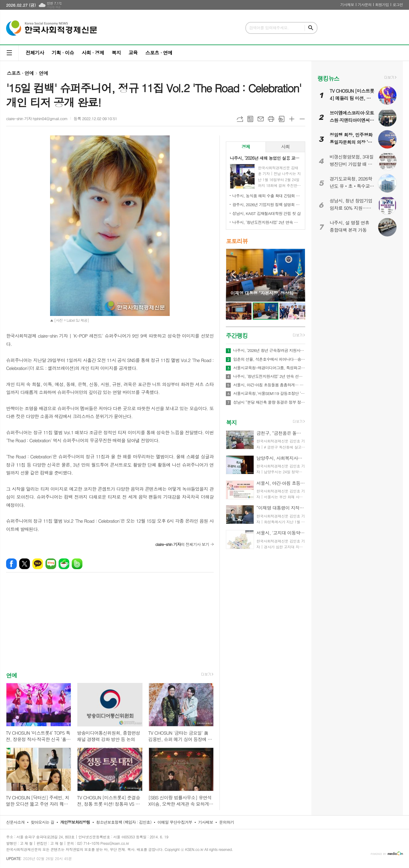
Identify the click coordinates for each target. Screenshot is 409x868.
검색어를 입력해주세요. (269, 28)
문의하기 (227, 822)
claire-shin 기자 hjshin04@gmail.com (37, 118)
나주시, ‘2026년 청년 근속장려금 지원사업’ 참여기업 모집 (269, 350)
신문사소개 (15, 822)
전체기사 (35, 53)
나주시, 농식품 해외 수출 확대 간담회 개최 (267, 196)
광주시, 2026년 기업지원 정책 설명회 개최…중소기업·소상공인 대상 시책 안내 (267, 204)
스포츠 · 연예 (159, 53)
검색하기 (311, 28)
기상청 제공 (54, 7)
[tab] (246, 147)
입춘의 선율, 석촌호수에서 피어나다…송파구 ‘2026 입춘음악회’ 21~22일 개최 (269, 359)
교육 (133, 53)
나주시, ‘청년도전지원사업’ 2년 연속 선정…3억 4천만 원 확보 (267, 222)
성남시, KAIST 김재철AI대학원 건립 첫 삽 (266, 213)
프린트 (271, 119)
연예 (43, 73)
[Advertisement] (110, 627)
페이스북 (11, 564)
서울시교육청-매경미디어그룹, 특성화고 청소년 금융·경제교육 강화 (269, 368)
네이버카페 (64, 564)
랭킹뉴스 (328, 78)
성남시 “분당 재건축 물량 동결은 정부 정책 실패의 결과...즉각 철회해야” (269, 402)
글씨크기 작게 (302, 119)
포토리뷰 (237, 241)
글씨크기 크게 (292, 119)
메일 (261, 119)
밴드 (77, 564)
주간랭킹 (237, 335)
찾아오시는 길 (43, 822)
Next (297, 275)
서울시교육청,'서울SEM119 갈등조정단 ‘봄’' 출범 (269, 393)
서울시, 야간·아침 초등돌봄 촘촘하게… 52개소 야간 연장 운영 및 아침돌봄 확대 (269, 385)
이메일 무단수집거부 (175, 822)
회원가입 (382, 4)
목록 (250, 119)
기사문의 (365, 4)
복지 (116, 53)
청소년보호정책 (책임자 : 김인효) (124, 822)
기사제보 (347, 4)
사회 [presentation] (285, 147)
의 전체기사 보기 (182, 544)
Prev (234, 275)
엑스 (25, 564)
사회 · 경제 (93, 53)
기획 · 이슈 (63, 53)
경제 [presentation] (246, 147)
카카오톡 (38, 564)
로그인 (398, 4)
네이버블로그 (51, 564)
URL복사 (240, 119)
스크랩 (281, 119)
